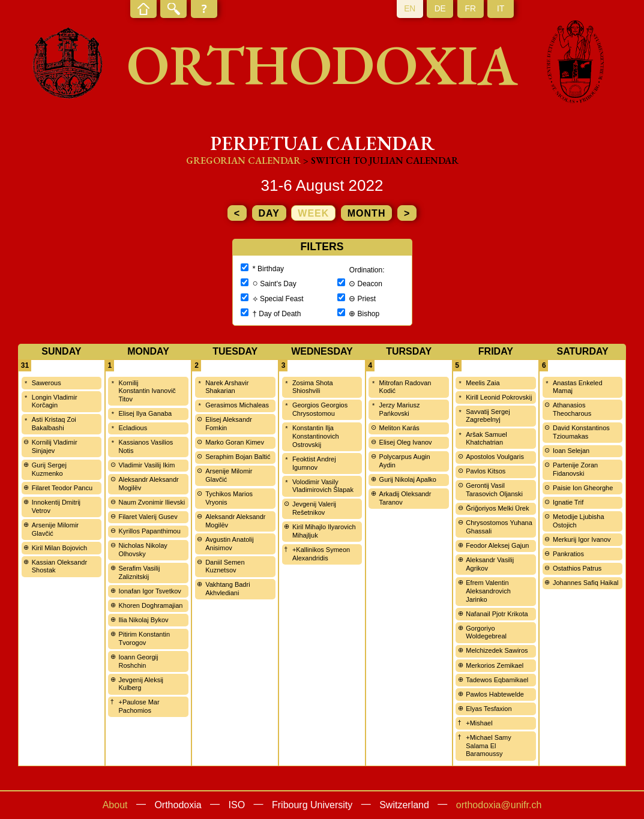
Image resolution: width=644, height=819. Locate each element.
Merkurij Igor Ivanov (582, 539)
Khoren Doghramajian (150, 605)
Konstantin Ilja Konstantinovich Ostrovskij (316, 436)
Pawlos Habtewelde (495, 694)
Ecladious (133, 428)
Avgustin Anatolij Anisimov (230, 544)
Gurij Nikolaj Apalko (408, 479)
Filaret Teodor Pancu (62, 488)
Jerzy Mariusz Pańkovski (400, 409)
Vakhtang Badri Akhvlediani (227, 589)
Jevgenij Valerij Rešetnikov (314, 508)
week (313, 213)
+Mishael (479, 723)
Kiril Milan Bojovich (59, 548)
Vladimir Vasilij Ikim (146, 465)
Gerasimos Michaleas (237, 405)
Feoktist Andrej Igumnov (314, 463)
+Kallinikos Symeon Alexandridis (321, 554)
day (269, 213)
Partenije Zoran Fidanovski (575, 469)
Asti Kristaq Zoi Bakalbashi (54, 424)
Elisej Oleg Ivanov (406, 442)
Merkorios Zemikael (495, 665)
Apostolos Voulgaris (495, 457)
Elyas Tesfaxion (489, 709)
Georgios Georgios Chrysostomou (320, 409)
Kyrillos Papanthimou (149, 531)
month (367, 213)
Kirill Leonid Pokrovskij (499, 397)
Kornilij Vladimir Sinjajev (55, 446)
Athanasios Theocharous (572, 409)
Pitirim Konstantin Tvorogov (144, 638)
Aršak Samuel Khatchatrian (486, 439)
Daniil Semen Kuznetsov (225, 566)
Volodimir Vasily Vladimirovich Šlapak (323, 486)
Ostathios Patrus (577, 568)
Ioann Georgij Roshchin (138, 661)
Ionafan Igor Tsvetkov (149, 591)
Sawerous (47, 383)
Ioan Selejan (571, 451)
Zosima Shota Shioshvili (313, 387)
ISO (237, 805)
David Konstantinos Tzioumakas (581, 432)
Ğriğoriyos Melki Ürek (497, 508)
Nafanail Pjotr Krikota (497, 614)
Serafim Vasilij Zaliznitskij (139, 572)
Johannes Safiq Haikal (585, 583)
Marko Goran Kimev (235, 442)
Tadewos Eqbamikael (497, 680)
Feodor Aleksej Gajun (497, 545)
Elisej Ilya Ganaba (145, 413)
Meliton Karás (399, 428)
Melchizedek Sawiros (497, 650)
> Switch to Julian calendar (381, 160)
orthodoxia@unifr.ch (499, 805)
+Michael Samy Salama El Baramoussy (489, 746)
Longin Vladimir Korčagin (55, 401)
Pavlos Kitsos (486, 471)
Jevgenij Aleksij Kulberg (141, 684)
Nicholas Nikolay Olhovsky (143, 550)
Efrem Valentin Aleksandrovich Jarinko (488, 591)
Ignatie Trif (568, 502)
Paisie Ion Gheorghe (583, 488)
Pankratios (568, 554)
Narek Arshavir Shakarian (227, 387)
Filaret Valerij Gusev (148, 517)
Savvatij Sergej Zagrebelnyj (488, 416)
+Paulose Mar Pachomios (139, 706)
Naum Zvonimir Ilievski (152, 502)
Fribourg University (312, 805)
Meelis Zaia (483, 383)
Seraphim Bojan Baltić (238, 457)
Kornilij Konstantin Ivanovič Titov (147, 391)
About (115, 805)
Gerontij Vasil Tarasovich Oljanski (494, 490)
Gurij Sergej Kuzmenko (49, 469)
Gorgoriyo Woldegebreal (486, 632)
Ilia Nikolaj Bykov (143, 620)
